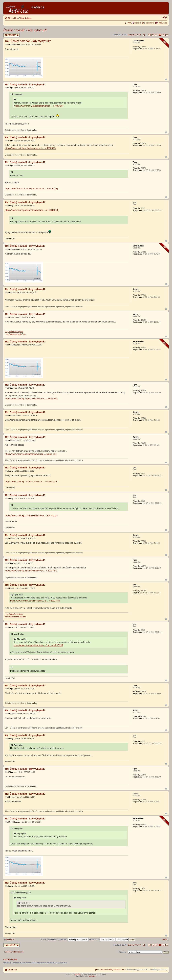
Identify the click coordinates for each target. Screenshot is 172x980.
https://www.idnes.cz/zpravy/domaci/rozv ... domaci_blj (31, 189)
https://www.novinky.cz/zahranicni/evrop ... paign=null (31, 454)
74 (149, 35)
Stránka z (134, 35)
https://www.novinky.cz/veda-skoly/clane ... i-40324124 (31, 515)
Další (165, 940)
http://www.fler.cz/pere (14, 332)
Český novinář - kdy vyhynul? (25, 30)
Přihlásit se (162, 23)
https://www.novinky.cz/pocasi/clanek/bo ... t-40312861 (31, 399)
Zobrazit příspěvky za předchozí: (64, 939)
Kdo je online (10, 960)
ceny (11, 206)
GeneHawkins (15, 45)
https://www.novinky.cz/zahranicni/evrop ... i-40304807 (39, 106)
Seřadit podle (102, 939)
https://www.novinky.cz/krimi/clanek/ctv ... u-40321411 (31, 481)
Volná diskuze (25, 18)
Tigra (11, 88)
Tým (96, 970)
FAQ (129, 23)
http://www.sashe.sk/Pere (15, 334)
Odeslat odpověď (11, 35)
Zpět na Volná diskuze (14, 952)
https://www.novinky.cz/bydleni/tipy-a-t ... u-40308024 (31, 148)
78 (163, 35)
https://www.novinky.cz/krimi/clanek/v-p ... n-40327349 (31, 571)
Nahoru (166, 79)
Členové (138, 23)
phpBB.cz (92, 976)
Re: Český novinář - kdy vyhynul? (28, 41)
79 (167, 35)
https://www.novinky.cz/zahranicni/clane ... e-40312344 (31, 210)
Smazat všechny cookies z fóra (112, 970)
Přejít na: (123, 952)
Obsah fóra (13, 18)
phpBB (78, 974)
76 (156, 35)
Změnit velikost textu (165, 17)
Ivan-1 (12, 317)
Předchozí (10, 940)
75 (153, 35)
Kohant (12, 293)
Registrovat (150, 23)
